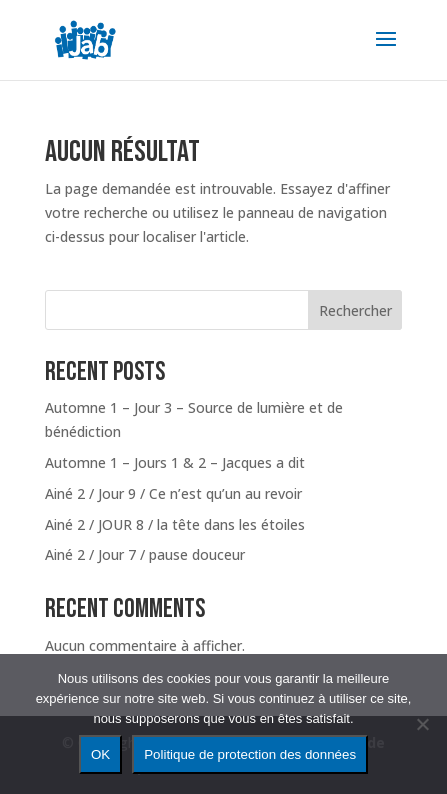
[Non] (422, 724)
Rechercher (355, 310)
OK (100, 754)
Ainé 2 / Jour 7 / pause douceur (145, 554)
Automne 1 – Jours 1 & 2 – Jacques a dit (175, 462)
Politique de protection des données (250, 754)
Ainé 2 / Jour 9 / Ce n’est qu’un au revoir (173, 493)
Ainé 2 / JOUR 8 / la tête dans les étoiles (175, 524)
